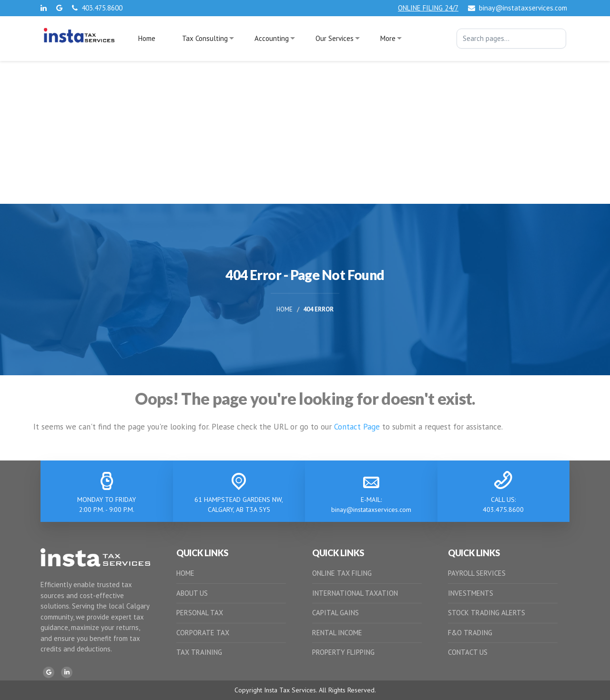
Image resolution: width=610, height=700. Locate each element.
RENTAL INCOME (337, 633)
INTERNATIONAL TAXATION (355, 593)
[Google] (49, 672)
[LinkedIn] (67, 672)
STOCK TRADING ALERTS (487, 613)
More (388, 38)
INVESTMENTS (471, 593)
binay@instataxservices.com (518, 8)
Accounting (272, 38)
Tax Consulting (205, 38)
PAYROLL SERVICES (477, 573)
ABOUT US (192, 593)
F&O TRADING (470, 633)
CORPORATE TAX (203, 633)
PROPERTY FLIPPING (343, 652)
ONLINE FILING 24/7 (428, 8)
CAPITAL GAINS (335, 613)
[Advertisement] (305, 132)
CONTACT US (468, 652)
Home (147, 38)
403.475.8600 (97, 8)
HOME (185, 573)
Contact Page (357, 427)
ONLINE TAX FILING (342, 573)
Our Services (335, 38)
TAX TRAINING (199, 652)
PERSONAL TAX (200, 613)
